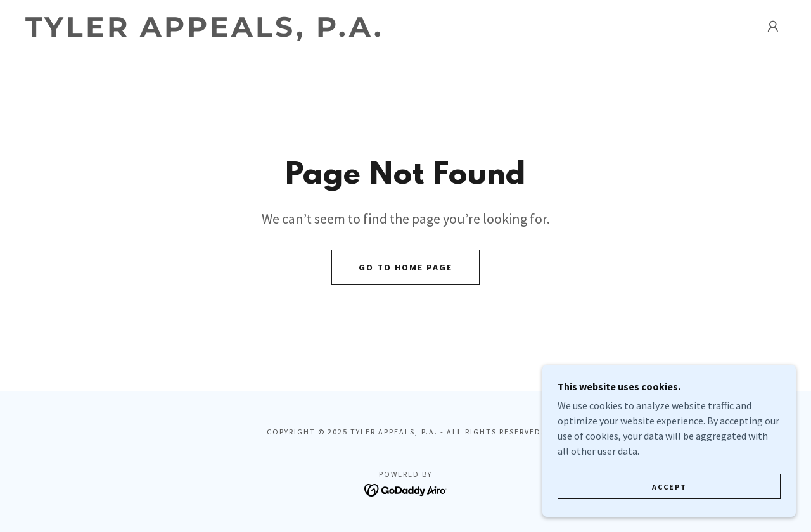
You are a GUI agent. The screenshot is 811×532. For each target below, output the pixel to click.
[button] (773, 27)
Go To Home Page (405, 267)
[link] (205, 33)
